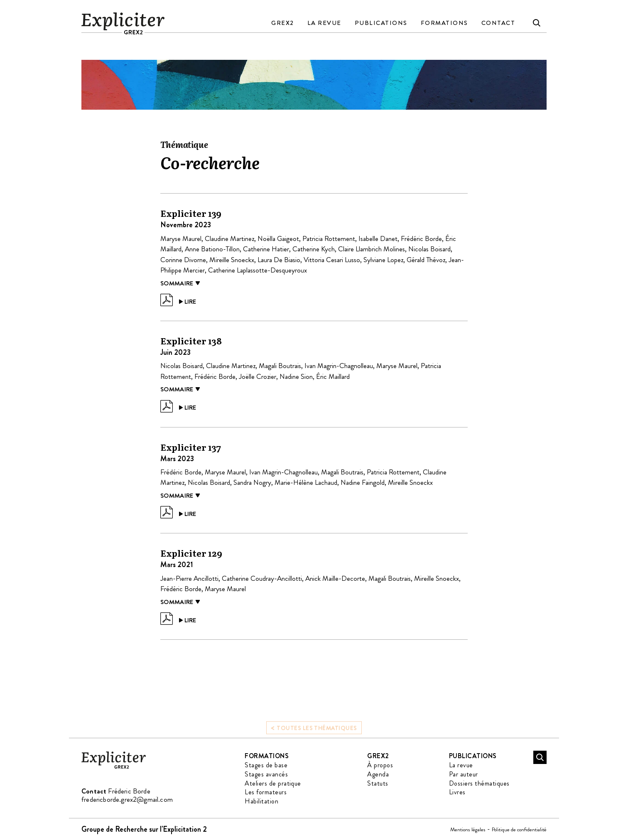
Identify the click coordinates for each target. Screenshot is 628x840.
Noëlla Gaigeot (278, 238)
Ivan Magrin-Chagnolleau (339, 366)
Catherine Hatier (266, 249)
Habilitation (261, 801)
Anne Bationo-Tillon (212, 249)
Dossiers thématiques (479, 783)
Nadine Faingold (363, 482)
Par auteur (464, 774)
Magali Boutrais (280, 366)
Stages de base (266, 765)
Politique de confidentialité (519, 829)
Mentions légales (468, 829)
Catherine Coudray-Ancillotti (262, 578)
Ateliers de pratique (273, 783)
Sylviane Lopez (383, 260)
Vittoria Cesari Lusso (332, 260)
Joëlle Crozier (258, 376)
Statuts (378, 783)
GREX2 (283, 23)
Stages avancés (266, 774)
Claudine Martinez (229, 238)
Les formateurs (266, 792)
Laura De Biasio (279, 260)
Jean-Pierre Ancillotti (189, 578)
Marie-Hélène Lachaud (306, 482)
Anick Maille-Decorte (335, 578)
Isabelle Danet (378, 238)
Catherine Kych (314, 249)
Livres (457, 792)
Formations (444, 23)
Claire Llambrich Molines (372, 249)
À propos (380, 765)
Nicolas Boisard (429, 249)
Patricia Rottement (329, 238)
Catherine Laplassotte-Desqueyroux (258, 270)
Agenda (378, 774)
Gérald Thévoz (426, 260)
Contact (498, 23)
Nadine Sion (296, 376)
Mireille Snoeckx (232, 260)
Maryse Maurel (181, 238)
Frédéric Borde (421, 238)
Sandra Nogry (252, 482)
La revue (324, 23)
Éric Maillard (333, 376)
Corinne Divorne (183, 260)
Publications (381, 23)
